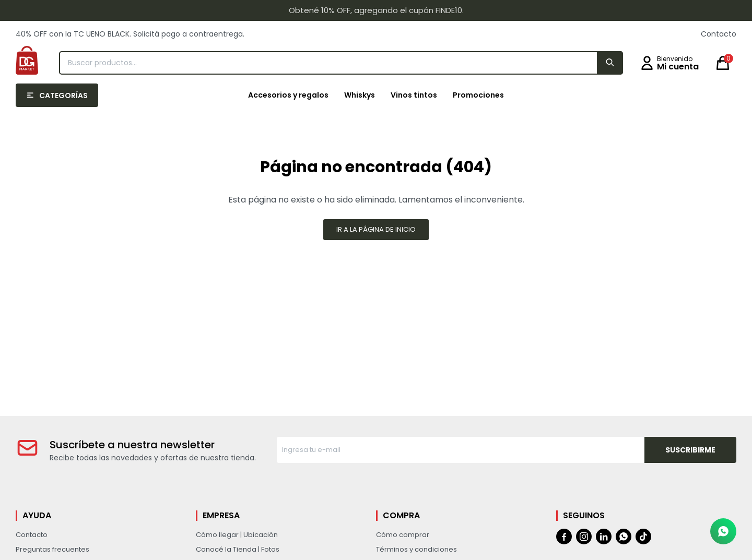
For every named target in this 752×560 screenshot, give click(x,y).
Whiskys (360, 95)
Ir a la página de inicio (376, 229)
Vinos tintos (414, 95)
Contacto (719, 34)
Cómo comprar (403, 535)
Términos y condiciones (416, 549)
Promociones (478, 95)
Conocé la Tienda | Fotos (238, 549)
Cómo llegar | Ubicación (237, 535)
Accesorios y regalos (288, 95)
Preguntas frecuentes (52, 549)
